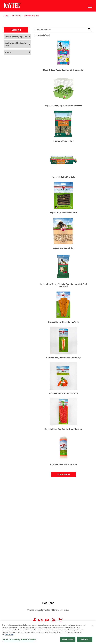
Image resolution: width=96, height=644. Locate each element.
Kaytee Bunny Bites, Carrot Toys (63, 322)
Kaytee (6, 16)
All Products (16, 16)
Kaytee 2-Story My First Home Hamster (63, 106)
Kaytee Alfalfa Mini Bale (63, 177)
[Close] (92, 625)
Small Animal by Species (16, 37)
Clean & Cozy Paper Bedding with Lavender (63, 70)
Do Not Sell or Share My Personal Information (20, 640)
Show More (63, 474)
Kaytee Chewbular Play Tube (63, 464)
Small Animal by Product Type (16, 44)
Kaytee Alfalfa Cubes (63, 141)
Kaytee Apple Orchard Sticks (63, 213)
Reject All (85, 640)
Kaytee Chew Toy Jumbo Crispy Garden (63, 429)
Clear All (16, 30)
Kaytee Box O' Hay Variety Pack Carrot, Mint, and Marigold (63, 285)
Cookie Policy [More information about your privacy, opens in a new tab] (10, 635)
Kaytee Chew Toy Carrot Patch (63, 393)
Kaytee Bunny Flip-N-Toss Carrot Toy (63, 357)
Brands (8, 52)
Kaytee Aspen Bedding (63, 248)
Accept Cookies (68, 640)
